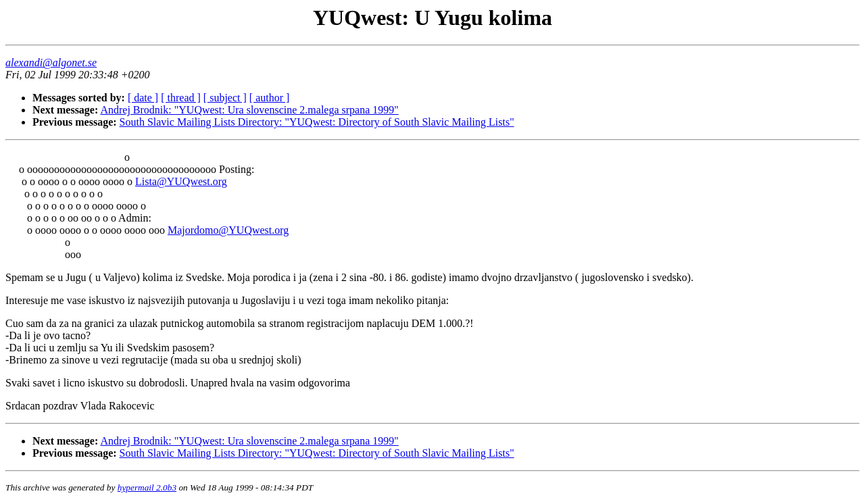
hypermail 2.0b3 (147, 487)
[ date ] (143, 98)
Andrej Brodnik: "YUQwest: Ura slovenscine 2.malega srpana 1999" (249, 110)
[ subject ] (225, 98)
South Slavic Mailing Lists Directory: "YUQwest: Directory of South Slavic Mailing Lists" (317, 122)
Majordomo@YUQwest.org (228, 230)
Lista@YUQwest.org (181, 181)
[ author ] (270, 98)
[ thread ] (181, 98)
